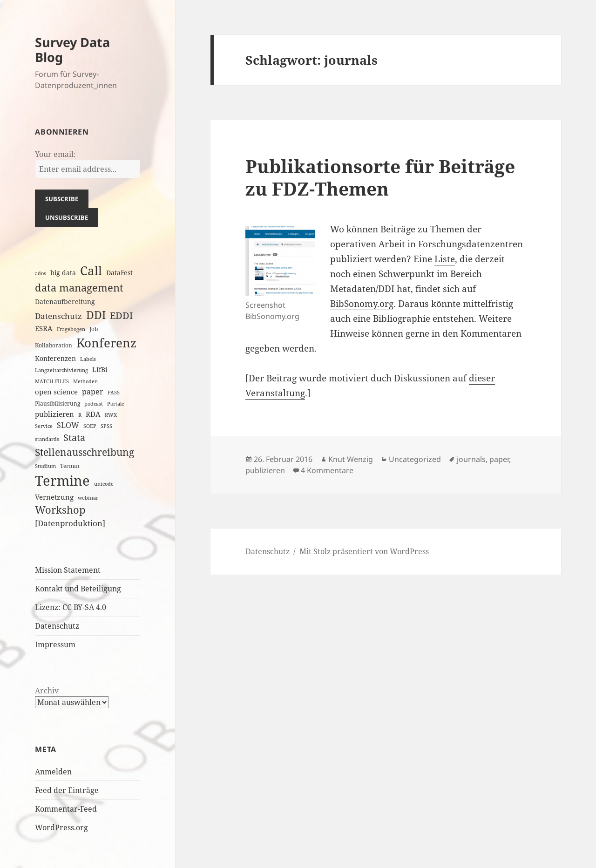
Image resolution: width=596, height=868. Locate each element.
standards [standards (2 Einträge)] (47, 439)
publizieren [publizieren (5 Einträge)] (54, 414)
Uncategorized (415, 459)
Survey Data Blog (72, 50)
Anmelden (53, 772)
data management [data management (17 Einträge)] (79, 288)
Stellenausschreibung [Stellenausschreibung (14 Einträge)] (85, 452)
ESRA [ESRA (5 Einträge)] (44, 328)
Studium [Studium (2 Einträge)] (45, 466)
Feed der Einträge (67, 790)
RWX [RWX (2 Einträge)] (111, 415)
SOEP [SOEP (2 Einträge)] (90, 426)
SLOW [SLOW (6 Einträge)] (68, 425)
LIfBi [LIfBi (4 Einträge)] (100, 370)
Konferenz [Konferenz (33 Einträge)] (106, 343)
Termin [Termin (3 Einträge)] (70, 466)
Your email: (55, 154)
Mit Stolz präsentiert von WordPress (364, 551)
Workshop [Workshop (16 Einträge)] (60, 510)
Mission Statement (68, 570)
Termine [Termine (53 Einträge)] (62, 481)
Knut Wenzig (351, 459)
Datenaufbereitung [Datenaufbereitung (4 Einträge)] (65, 302)
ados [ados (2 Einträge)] (41, 273)
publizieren (265, 470)
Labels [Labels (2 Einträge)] (88, 359)
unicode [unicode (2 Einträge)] (104, 484)
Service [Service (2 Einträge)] (44, 426)
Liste (445, 259)
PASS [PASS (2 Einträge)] (114, 393)
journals (471, 459)
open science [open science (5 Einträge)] (56, 392)
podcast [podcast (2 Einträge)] (94, 404)
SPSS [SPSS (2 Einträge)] (106, 426)
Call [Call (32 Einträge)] (91, 271)
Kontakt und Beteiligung (78, 589)
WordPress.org (61, 827)
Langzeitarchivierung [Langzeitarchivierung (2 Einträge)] (61, 370)
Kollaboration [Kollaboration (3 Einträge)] (54, 345)
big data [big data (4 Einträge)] (63, 273)
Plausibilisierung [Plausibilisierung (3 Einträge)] (58, 403)
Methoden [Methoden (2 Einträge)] (85, 381)
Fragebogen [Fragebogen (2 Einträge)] (71, 329)
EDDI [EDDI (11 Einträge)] (121, 315)
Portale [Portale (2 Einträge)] (116, 404)
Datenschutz (57, 626)
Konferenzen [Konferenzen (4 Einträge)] (55, 358)
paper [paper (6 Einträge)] (93, 392)
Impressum (55, 644)
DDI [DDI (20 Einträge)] (96, 315)
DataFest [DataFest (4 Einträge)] (119, 273)
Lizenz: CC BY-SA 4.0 (71, 607)
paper (499, 459)
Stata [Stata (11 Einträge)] (74, 437)
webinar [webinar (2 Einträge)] (88, 498)
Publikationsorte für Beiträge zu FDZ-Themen (380, 177)
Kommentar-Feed (66, 809)
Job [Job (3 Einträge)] (94, 329)
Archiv (47, 691)
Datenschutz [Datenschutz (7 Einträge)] (58, 316)
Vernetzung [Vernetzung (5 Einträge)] (54, 497)
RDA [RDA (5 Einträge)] (93, 414)
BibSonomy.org (362, 304)
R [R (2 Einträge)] (80, 415)
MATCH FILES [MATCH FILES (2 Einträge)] (52, 381)
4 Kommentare (327, 470)
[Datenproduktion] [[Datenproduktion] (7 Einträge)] (70, 523)
